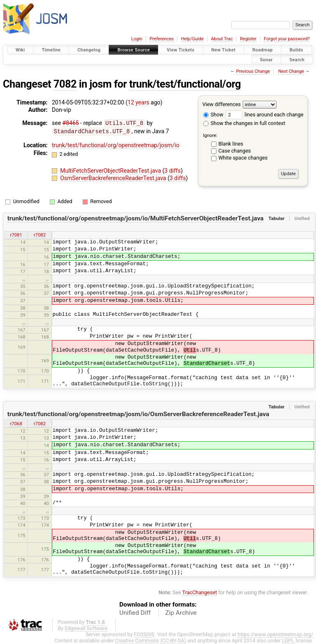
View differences (222, 104)
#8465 (71, 123)
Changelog (89, 50)
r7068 (16, 424)
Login (137, 39)
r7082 (40, 235)
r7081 (16, 235)
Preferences (161, 39)
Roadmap (263, 50)
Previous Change (253, 71)
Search (297, 59)
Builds (296, 50)
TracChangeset (200, 592)
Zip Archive (181, 613)
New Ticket (224, 50)
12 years (138, 102)
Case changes (235, 151)
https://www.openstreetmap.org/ (275, 634)
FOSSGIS (144, 634)
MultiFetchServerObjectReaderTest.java (111, 170)
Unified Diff (135, 613)
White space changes (243, 158)
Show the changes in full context (244, 123)
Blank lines (231, 144)
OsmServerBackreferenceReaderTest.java (114, 177)
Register (248, 39)
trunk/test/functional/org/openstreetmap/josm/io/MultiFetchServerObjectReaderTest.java (136, 218)
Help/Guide (192, 39)
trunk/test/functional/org (185, 84)
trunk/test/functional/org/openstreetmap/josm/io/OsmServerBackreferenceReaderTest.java (138, 414)
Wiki (20, 50)
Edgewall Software (86, 628)
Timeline (51, 50)
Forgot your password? (287, 39)
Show (213, 115)
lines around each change (264, 115)
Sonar (266, 59)
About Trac (222, 39)
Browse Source (134, 50)
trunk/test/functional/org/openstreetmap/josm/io (116, 144)
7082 (65, 84)
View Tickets (180, 50)
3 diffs (173, 170)
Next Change (291, 71)
